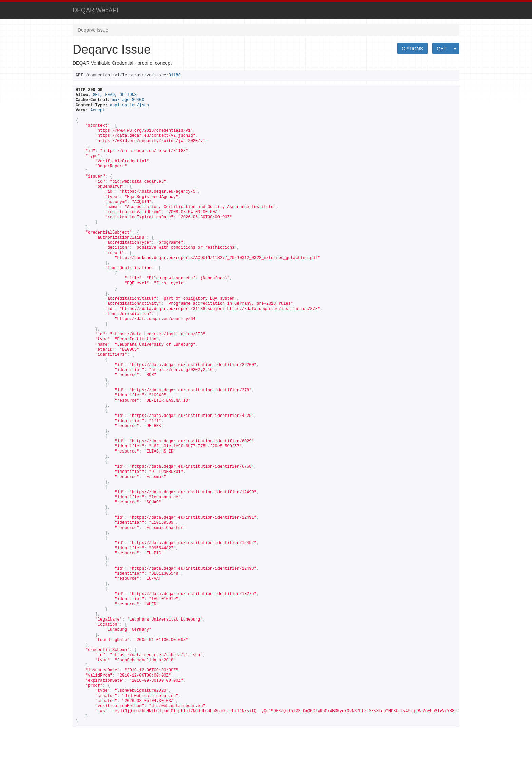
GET (442, 49)
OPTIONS (412, 49)
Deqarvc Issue (93, 30)
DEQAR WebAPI (96, 10)
